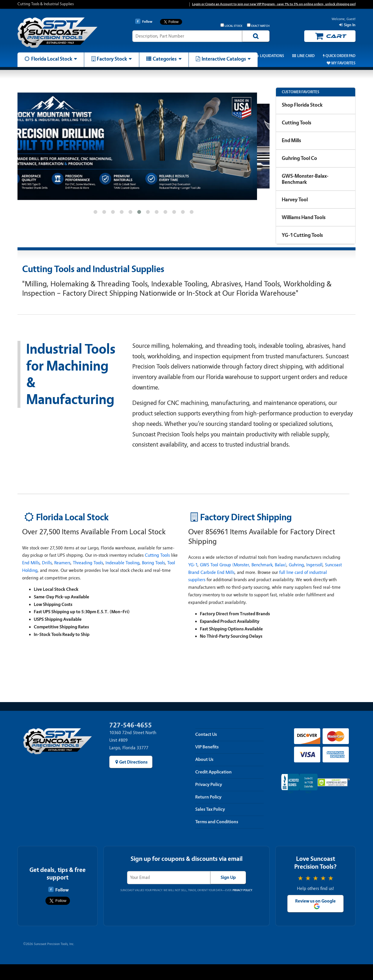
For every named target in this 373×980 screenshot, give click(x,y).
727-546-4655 (131, 725)
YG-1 (193, 565)
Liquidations (272, 56)
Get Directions (133, 762)
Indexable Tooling (123, 563)
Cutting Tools (297, 123)
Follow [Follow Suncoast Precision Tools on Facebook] (58, 890)
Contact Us (206, 734)
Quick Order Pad (341, 56)
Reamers (62, 563)
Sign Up (228, 877)
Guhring (296, 565)
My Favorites (343, 63)
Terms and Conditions (217, 822)
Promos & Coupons (229, 56)
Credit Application (213, 772)
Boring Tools (153, 563)
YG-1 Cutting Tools (302, 235)
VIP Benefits (207, 747)
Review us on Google (315, 901)
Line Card (306, 56)
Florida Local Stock (52, 59)
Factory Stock (112, 59)
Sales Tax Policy (210, 809)
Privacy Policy (209, 785)
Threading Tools (88, 563)
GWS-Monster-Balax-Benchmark (305, 179)
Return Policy (208, 797)
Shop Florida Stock (302, 105)
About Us (204, 759)
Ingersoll (314, 565)
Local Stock (231, 25)
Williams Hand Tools (304, 217)
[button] (95, 212)
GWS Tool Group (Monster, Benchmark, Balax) (243, 565)
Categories (165, 59)
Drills (47, 563)
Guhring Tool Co (299, 158)
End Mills (291, 140)
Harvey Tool (295, 200)
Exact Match (258, 25)
